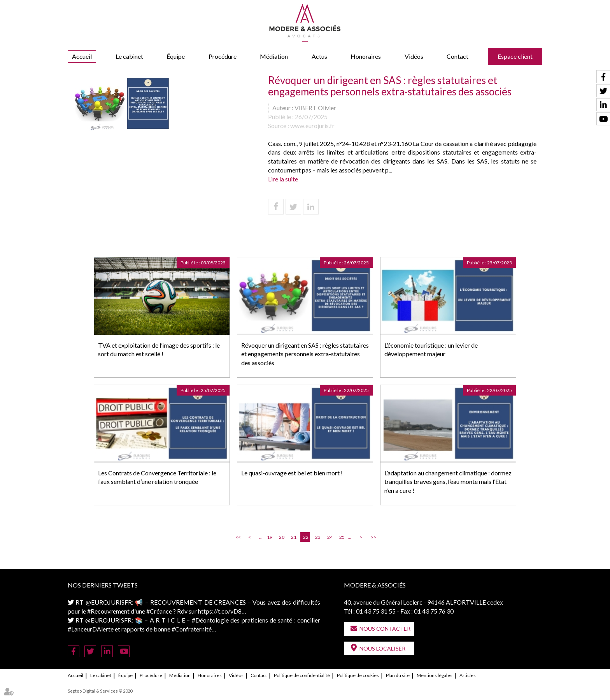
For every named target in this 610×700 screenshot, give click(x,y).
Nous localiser (382, 648)
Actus (319, 56)
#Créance (159, 611)
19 (270, 537)
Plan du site (398, 675)
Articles (468, 675)
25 (342, 537)
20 (282, 537)
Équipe (176, 56)
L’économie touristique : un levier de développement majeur (431, 350)
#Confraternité (192, 629)
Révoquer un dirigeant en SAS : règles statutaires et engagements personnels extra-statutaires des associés (305, 354)
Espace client (515, 56)
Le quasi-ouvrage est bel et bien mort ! (292, 473)
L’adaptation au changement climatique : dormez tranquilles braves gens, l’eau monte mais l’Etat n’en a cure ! (448, 482)
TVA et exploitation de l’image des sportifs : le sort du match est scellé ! (159, 350)
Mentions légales (435, 675)
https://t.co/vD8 (220, 611)
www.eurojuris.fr (312, 126)
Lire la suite (283, 179)
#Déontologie (210, 620)
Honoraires (366, 56)
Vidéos (414, 56)
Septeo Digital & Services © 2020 (100, 691)
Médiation (274, 56)
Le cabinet (129, 56)
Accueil (82, 56)
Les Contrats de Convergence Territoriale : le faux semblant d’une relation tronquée (157, 477)
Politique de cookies (358, 675)
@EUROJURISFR (109, 602)
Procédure (223, 56)
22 (306, 537)
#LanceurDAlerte (91, 629)
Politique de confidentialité (302, 675)
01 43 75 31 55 (376, 611)
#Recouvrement (108, 611)
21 (294, 537)
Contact (457, 56)
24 (330, 537)
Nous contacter (385, 629)
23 (318, 537)
